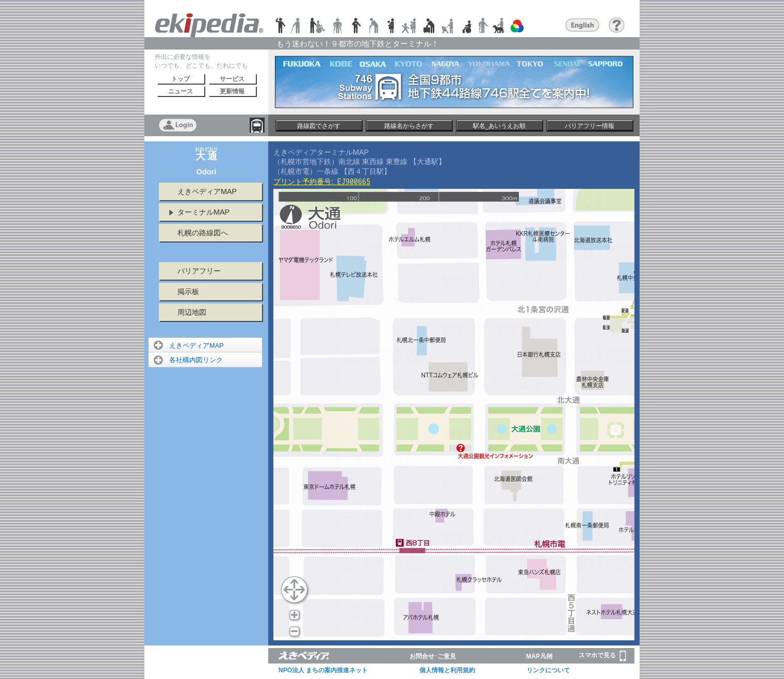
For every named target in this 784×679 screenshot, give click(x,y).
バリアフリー (199, 271)
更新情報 (232, 91)
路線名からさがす (409, 126)
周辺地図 (192, 312)
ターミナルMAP (203, 212)
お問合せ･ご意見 (433, 656)
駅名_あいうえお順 (500, 126)
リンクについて (548, 670)
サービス (232, 79)
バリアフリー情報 (590, 126)
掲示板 (188, 292)
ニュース (181, 91)
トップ (181, 79)
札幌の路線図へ (203, 233)
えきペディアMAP (207, 191)
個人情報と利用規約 (447, 670)
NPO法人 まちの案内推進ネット (323, 670)
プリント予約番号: (322, 182)
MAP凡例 (539, 656)
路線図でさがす (319, 126)
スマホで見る (602, 656)
